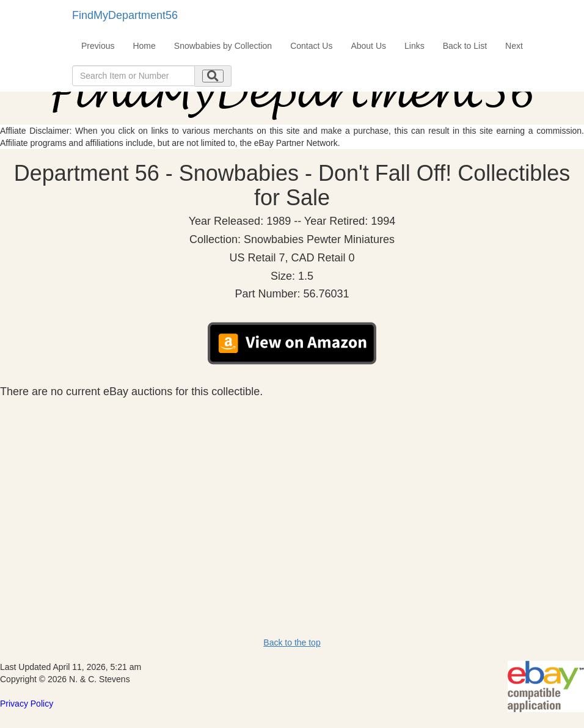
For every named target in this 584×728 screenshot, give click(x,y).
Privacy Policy (27, 704)
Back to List (465, 46)
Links (414, 46)
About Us (368, 46)
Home (144, 46)
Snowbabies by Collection (223, 46)
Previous (98, 46)
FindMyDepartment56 (125, 15)
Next (514, 46)
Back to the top (292, 642)
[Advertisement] (292, 490)
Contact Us (311, 46)
